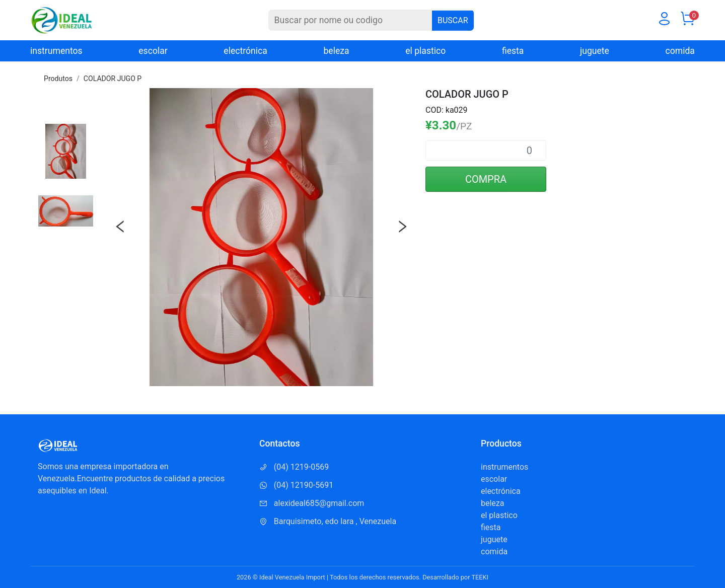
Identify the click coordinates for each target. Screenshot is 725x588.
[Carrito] (687, 21)
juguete (595, 51)
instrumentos (56, 51)
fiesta (513, 51)
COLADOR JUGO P (113, 79)
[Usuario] (664, 21)
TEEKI (480, 577)
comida (680, 51)
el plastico (425, 51)
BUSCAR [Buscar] (453, 20)
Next (402, 227)
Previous (120, 227)
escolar (153, 51)
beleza (336, 51)
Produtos (58, 79)
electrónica (245, 51)
